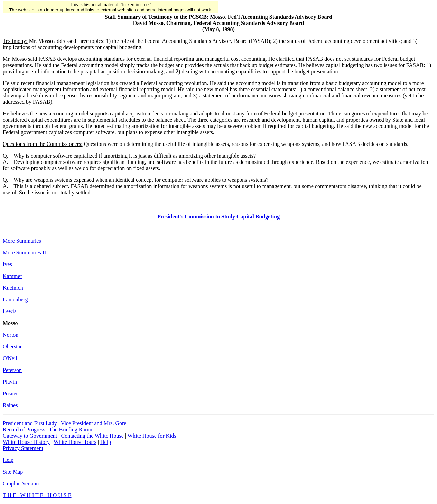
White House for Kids (152, 436)
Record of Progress (24, 430)
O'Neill (11, 358)
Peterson (12, 370)
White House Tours (75, 442)
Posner (10, 394)
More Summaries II (24, 253)
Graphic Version (21, 483)
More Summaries (22, 241)
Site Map (13, 472)
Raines (10, 405)
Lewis (10, 311)
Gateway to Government (30, 436)
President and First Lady (30, 423)
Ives (7, 264)
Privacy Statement (23, 448)
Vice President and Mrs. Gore (94, 423)
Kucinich (13, 288)
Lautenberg (15, 300)
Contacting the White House (92, 436)
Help (106, 442)
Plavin (10, 382)
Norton (11, 335)
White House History (26, 442)
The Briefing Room (71, 430)
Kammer (12, 276)
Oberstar (12, 347)
